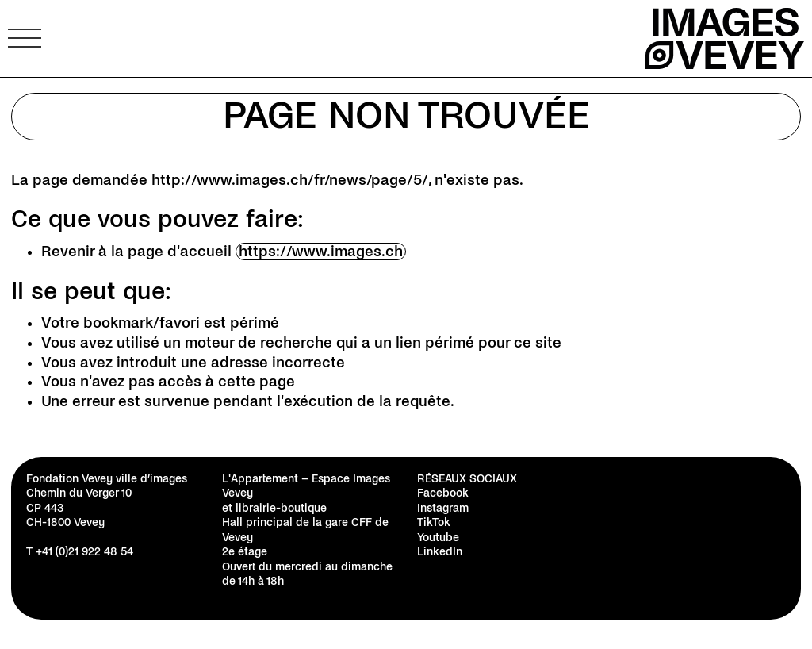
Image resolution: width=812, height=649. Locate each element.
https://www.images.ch (321, 252)
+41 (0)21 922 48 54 (84, 552)
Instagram (443, 508)
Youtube (438, 538)
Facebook (443, 493)
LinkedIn (440, 552)
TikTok (434, 522)
